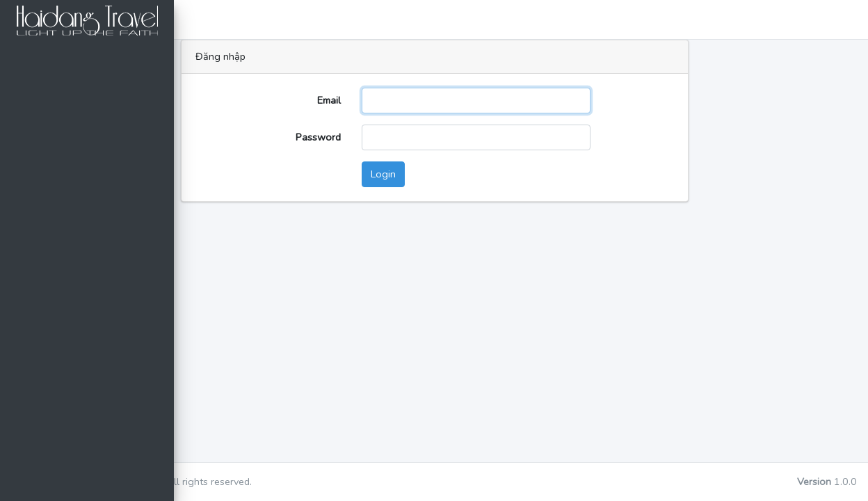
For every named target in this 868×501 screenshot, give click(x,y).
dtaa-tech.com (303, 482)
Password (416, 137)
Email (426, 100)
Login (481, 174)
